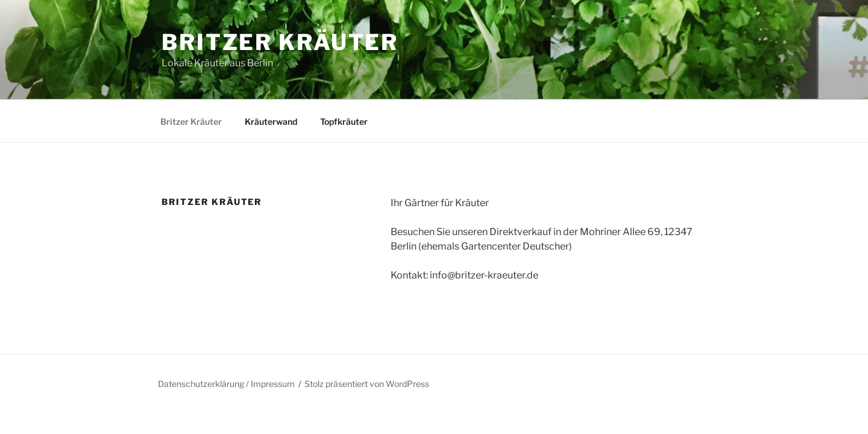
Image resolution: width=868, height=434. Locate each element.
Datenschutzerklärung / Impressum (226, 384)
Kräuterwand (271, 121)
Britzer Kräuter (280, 42)
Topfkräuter (344, 121)
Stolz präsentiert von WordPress (367, 384)
